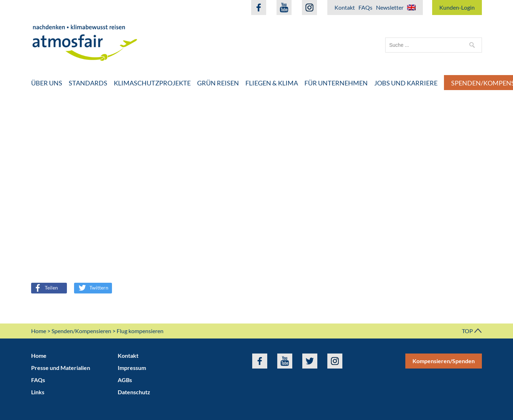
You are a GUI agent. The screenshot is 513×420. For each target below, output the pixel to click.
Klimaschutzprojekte (152, 83)
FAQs (365, 7)
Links (38, 392)
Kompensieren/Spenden (444, 361)
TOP (472, 331)
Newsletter (390, 7)
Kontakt (345, 7)
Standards (88, 83)
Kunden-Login (457, 7)
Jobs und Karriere (406, 83)
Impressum (132, 368)
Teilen (45, 288)
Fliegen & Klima (272, 83)
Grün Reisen (218, 83)
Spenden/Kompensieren (81, 331)
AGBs (125, 380)
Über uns (47, 83)
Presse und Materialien (61, 368)
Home (39, 331)
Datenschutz (134, 392)
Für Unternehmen (336, 83)
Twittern (94, 288)
